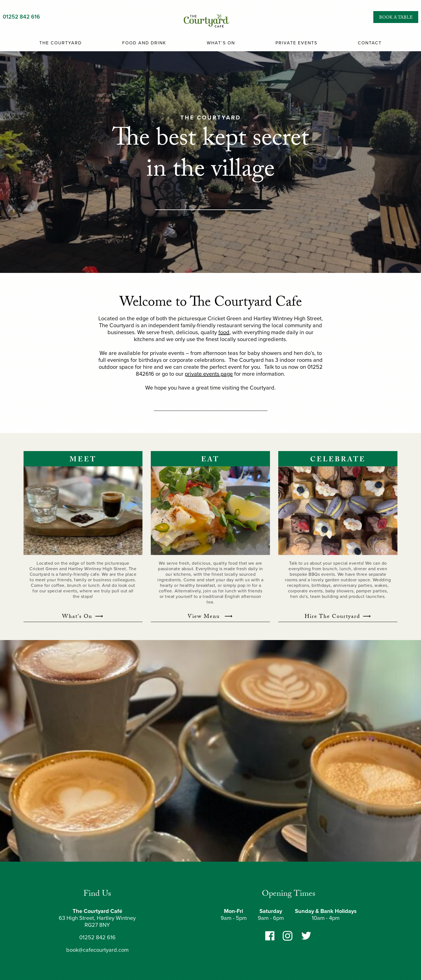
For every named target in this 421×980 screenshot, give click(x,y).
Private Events (296, 43)
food (224, 332)
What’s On (221, 43)
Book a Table (396, 18)
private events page (209, 374)
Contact (370, 43)
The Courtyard (61, 43)
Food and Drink (144, 43)
